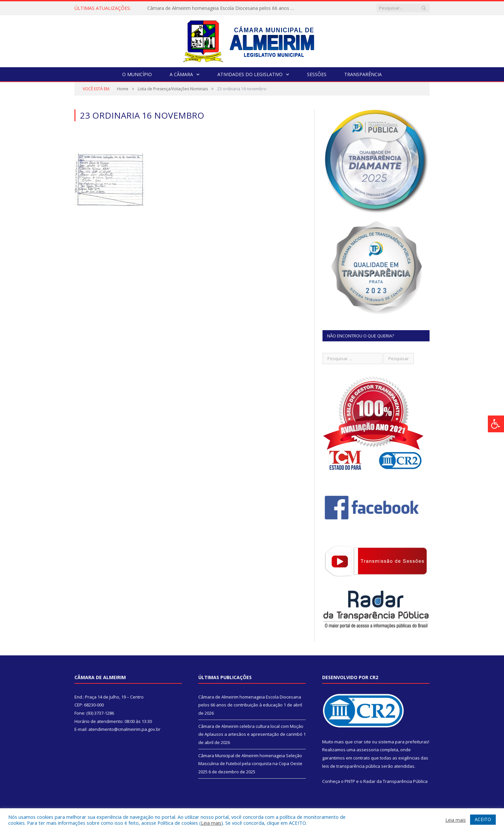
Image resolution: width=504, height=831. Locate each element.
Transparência (363, 74)
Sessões (317, 74)
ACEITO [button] (483, 819)
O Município (137, 74)
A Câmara (181, 74)
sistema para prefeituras (403, 742)
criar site (362, 742)
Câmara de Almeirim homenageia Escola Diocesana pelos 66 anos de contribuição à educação (223, 8)
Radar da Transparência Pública (395, 781)
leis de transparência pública (351, 766)
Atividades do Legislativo (250, 74)
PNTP (350, 781)
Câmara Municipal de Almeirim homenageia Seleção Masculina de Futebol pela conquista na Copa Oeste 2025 (250, 764)
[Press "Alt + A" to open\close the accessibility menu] (496, 424)
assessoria (368, 750)
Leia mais (211, 823)
